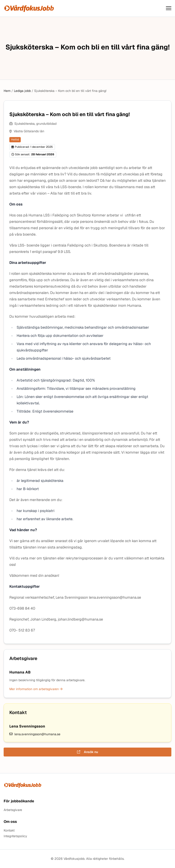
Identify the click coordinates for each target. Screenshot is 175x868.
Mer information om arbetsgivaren (36, 689)
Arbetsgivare (13, 810)
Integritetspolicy (15, 836)
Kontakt (9, 830)
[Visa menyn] (169, 8)
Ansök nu (87, 752)
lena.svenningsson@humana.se (35, 734)
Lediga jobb (22, 91)
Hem (7, 91)
